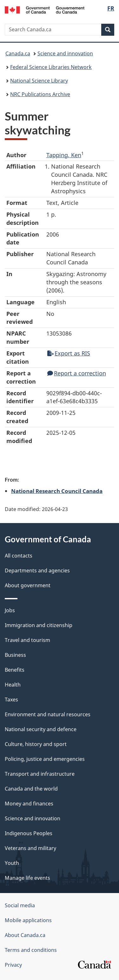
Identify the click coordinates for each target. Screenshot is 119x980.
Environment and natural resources (48, 714)
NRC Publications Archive (40, 94)
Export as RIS (69, 353)
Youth (12, 863)
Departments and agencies (37, 570)
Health (13, 685)
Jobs (10, 610)
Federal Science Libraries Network (51, 67)
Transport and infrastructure (40, 774)
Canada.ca (18, 53)
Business (15, 655)
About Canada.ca (25, 935)
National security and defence (41, 729)
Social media (20, 905)
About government (28, 585)
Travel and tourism (27, 640)
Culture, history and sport (36, 744)
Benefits (15, 670)
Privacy (13, 965)
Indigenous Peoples (29, 833)
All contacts (19, 556)
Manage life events (27, 878)
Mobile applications (28, 920)
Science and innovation (65, 53)
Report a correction (77, 373)
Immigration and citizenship (39, 625)
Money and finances (29, 804)
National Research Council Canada (57, 491)
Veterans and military (30, 848)
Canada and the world (31, 789)
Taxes (11, 700)
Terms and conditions (31, 950)
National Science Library (39, 81)
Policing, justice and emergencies (45, 759)
